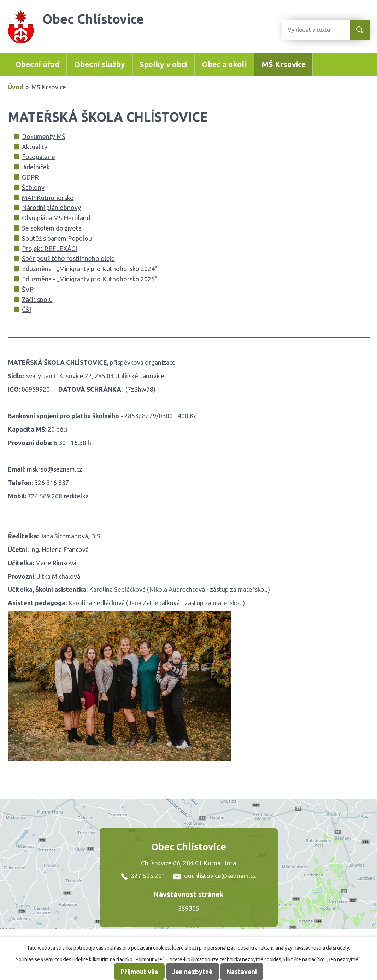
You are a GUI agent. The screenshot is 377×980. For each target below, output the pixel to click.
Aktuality (35, 147)
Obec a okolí (224, 64)
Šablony (33, 187)
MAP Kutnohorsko (48, 198)
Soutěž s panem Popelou (57, 238)
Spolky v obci (163, 64)
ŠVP (28, 289)
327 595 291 (143, 876)
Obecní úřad (37, 64)
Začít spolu (37, 299)
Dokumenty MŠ (44, 136)
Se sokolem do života (52, 228)
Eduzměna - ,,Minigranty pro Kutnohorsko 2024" (90, 269)
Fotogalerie (39, 157)
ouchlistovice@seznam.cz (215, 876)
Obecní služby (100, 64)
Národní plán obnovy (51, 208)
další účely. (338, 948)
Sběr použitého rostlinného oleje (68, 258)
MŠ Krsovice (284, 64)
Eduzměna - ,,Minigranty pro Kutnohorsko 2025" (90, 279)
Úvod (16, 87)
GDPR (30, 177)
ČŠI (26, 309)
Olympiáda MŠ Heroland (56, 218)
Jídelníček (36, 167)
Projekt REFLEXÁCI (49, 249)
